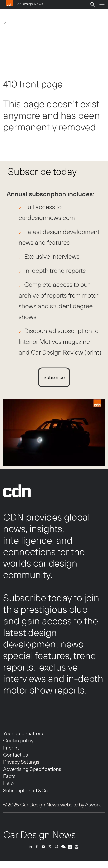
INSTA (57, 851)
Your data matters (23, 733)
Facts (9, 776)
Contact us (16, 755)
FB (38, 851)
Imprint (11, 748)
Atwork (92, 805)
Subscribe (54, 377)
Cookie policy (18, 740)
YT (44, 851)
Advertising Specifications (32, 769)
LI (31, 851)
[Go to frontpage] (25, 3)
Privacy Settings (21, 762)
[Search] (92, 4)
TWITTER (51, 851)
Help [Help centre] (8, 783)
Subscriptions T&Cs (25, 790)
